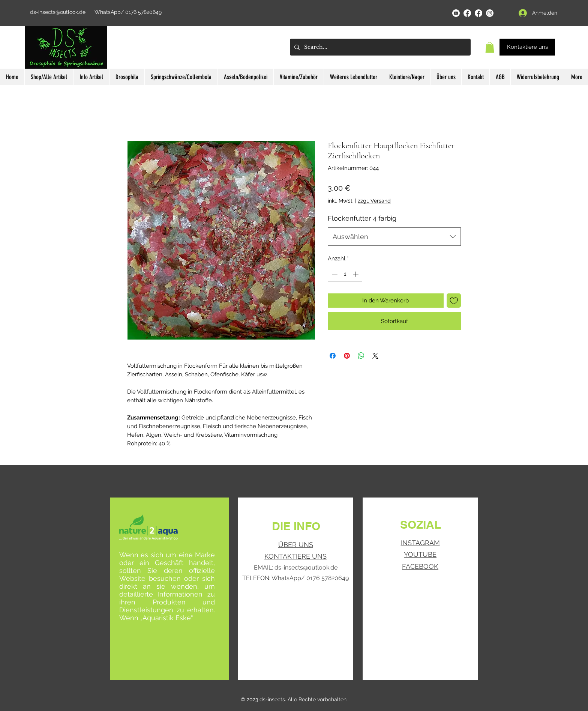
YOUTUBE (420, 554)
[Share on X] (375, 356)
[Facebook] (467, 13)
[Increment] (356, 274)
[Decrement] (334, 274)
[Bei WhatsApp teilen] (361, 356)
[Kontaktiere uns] (527, 47)
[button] (490, 47)
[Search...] (379, 47)
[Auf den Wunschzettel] (454, 301)
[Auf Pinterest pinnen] (347, 356)
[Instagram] (490, 13)
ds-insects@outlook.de (58, 12)
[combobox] (394, 237)
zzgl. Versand (374, 201)
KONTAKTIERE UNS (295, 556)
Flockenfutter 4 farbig (362, 218)
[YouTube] (456, 13)
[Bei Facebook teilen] (333, 356)
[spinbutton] (345, 274)
